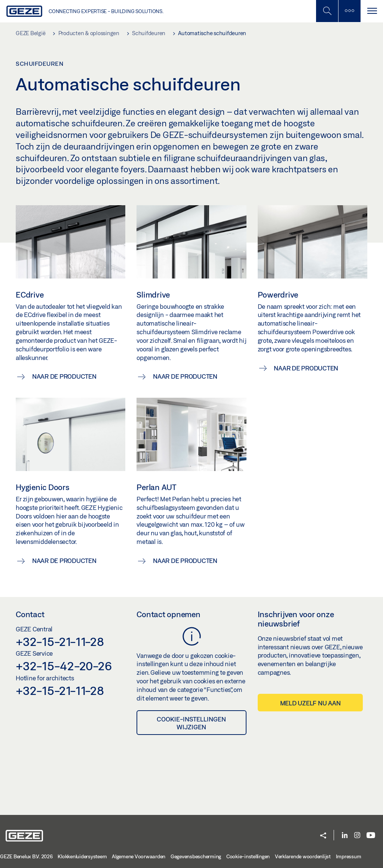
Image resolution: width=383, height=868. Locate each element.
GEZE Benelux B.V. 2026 (26, 856)
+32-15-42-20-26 (64, 666)
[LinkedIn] (345, 836)
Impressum (349, 856)
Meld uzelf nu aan (310, 703)
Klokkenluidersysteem (82, 856)
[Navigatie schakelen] (372, 11)
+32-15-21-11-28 (60, 641)
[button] (323, 836)
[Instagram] (357, 836)
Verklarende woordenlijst (303, 856)
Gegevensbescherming (196, 856)
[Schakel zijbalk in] (327, 11)
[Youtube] (371, 836)
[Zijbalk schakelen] (349, 11)
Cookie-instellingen (248, 856)
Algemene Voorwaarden (139, 856)
